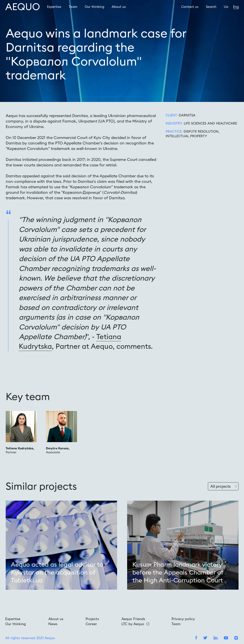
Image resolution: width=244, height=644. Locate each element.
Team (73, 7)
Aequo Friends (133, 619)
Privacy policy (183, 619)
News (53, 624)
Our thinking (94, 7)
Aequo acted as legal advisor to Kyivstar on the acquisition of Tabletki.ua (57, 572)
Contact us (190, 7)
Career (91, 624)
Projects (92, 619)
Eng (236, 7)
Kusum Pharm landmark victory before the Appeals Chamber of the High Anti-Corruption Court (178, 572)
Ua (226, 7)
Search (211, 7)
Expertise (54, 7)
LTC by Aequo (135, 624)
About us (119, 7)
